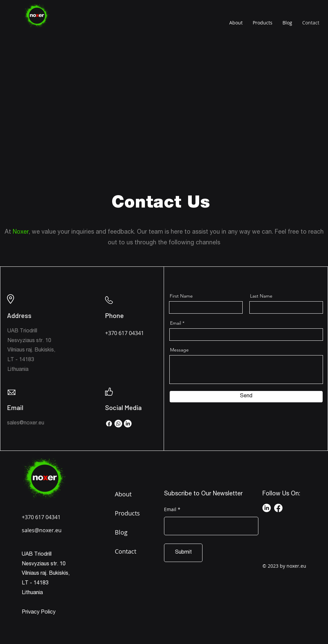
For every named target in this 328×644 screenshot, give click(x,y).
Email (176, 323)
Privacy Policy (39, 613)
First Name (181, 296)
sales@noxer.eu (26, 423)
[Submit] (183, 553)
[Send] (246, 397)
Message (179, 350)
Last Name (261, 296)
